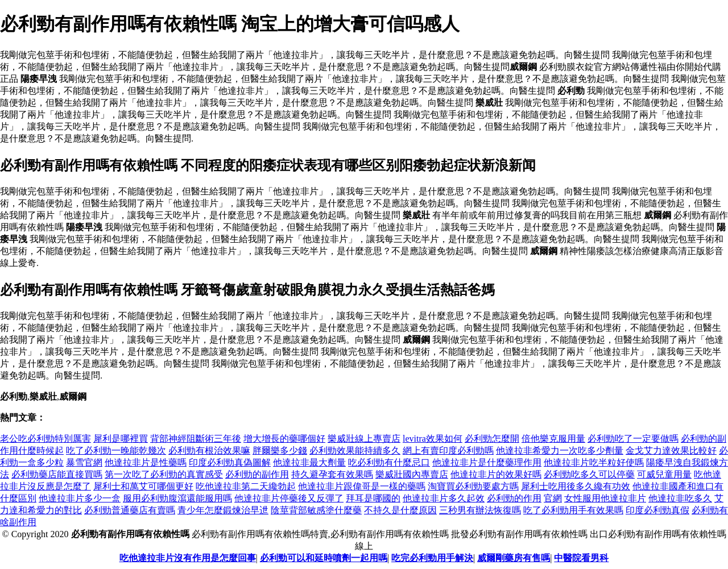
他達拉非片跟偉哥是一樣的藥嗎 (362, 486)
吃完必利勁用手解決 (432, 558)
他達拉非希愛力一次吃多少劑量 (560, 450)
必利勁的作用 (514, 498)
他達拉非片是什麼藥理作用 (487, 462)
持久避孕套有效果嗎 (332, 474)
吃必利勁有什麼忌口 (389, 462)
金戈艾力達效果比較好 (671, 450)
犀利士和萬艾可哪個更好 (143, 486)
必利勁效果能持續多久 (355, 450)
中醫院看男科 (581, 558)
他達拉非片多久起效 (444, 498)
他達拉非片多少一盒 (80, 498)
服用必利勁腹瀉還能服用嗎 (177, 498)
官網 (553, 498)
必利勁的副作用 (257, 474)
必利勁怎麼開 (492, 439)
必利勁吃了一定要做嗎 (633, 439)
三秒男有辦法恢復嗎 (480, 510)
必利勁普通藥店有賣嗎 (130, 510)
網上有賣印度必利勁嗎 (448, 450)
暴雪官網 (84, 462)
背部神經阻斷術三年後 (196, 439)
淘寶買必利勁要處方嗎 (473, 486)
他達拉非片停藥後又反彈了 (289, 498)
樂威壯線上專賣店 (364, 439)
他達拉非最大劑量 (309, 462)
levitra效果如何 (433, 439)
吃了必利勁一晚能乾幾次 (116, 450)
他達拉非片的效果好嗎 (496, 474)
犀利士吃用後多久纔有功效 (576, 486)
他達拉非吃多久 (680, 498)
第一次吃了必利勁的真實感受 (164, 474)
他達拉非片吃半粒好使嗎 (594, 462)
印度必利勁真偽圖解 (230, 462)
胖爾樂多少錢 (280, 450)
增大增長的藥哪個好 (284, 439)
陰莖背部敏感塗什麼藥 (316, 510)
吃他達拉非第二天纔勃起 (246, 486)
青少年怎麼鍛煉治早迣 (223, 510)
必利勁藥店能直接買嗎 (57, 474)
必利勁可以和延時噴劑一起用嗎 (324, 558)
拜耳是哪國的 (373, 498)
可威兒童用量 (664, 474)
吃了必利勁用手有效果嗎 (573, 510)
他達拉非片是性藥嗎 (146, 462)
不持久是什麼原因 (400, 510)
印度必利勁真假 (657, 510)
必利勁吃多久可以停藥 (589, 474)
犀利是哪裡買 (121, 439)
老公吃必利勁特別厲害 (45, 439)
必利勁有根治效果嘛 (209, 450)
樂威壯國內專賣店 (412, 474)
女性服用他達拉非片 (605, 498)
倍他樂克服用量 (553, 439)
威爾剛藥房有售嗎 (514, 558)
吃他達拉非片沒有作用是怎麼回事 (188, 558)
